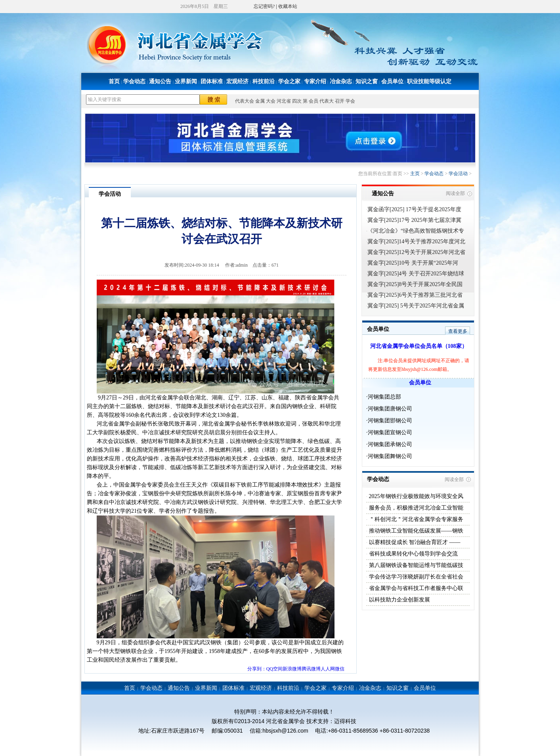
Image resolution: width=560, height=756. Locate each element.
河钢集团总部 (384, 397)
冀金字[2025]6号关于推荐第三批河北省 (415, 295)
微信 (340, 669)
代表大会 (245, 101)
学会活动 (458, 174)
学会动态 (134, 81)
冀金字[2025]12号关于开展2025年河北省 (416, 252)
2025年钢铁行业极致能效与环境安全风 (415, 496)
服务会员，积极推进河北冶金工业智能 (415, 508)
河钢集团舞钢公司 (390, 456)
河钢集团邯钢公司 (390, 421)
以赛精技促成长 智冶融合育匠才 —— (414, 542)
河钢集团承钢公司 (390, 444)
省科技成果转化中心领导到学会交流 (413, 554)
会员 (313, 101)
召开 (340, 101)
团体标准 (212, 81)
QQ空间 (274, 669)
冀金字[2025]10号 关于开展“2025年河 (413, 263)
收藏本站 (288, 6)
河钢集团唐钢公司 (390, 409)
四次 (297, 101)
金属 (260, 101)
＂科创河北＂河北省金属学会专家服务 (415, 519)
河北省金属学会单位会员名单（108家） (419, 346)
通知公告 (160, 81)
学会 (350, 101)
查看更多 (458, 331)
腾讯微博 (311, 669)
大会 (271, 101)
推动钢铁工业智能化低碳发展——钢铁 (415, 531)
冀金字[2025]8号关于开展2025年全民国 (415, 284)
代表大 (327, 101)
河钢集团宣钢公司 (390, 432)
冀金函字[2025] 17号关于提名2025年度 (414, 209)
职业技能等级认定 (429, 81)
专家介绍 (315, 81)
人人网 (328, 669)
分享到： (257, 669)
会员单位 (392, 81)
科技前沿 (264, 81)
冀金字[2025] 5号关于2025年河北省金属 (416, 306)
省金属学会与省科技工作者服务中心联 (415, 588)
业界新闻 (186, 81)
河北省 (284, 101)
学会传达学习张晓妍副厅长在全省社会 (415, 577)
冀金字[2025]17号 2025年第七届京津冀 (414, 220)
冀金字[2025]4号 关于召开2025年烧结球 (416, 274)
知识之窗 (367, 81)
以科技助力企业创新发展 (399, 600)
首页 (114, 81)
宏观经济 (237, 81)
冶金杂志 (341, 81)
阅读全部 (455, 193)
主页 (415, 174)
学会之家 (289, 81)
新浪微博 (292, 669)
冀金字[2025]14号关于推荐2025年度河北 (416, 241)
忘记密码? (264, 6)
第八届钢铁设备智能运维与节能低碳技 (415, 565)
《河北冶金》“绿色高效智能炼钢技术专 (416, 231)
